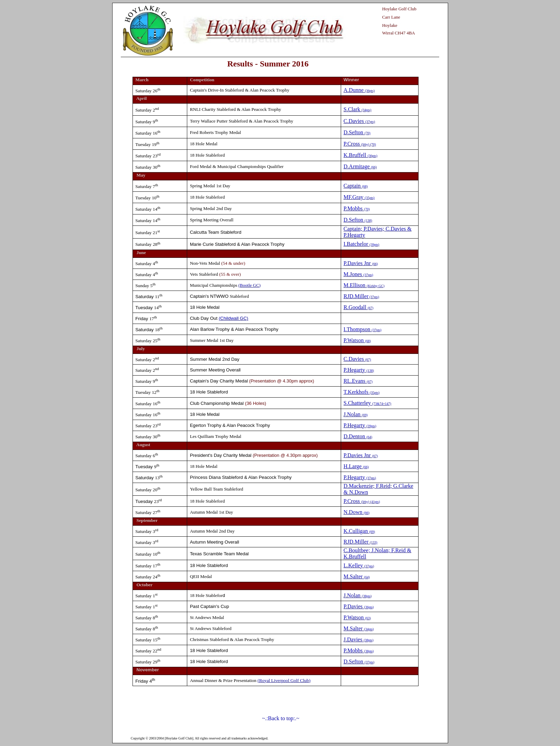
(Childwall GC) (233, 318)
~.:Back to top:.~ (281, 718)
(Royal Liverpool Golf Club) (284, 680)
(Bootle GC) (250, 285)
